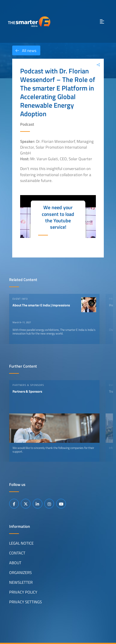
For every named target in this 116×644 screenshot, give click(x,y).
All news (24, 50)
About (15, 563)
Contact (17, 553)
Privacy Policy (23, 592)
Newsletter (21, 582)
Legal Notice (21, 543)
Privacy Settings (25, 602)
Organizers (20, 572)
